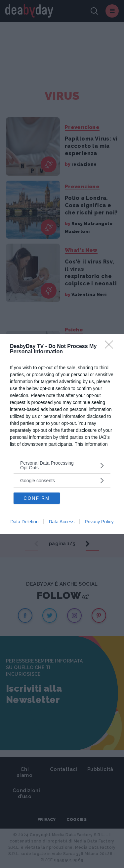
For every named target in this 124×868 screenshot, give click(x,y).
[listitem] (62, 465)
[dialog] (62, 434)
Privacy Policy (99, 522)
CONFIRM (37, 498)
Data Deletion (25, 522)
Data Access (62, 522)
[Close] (111, 347)
